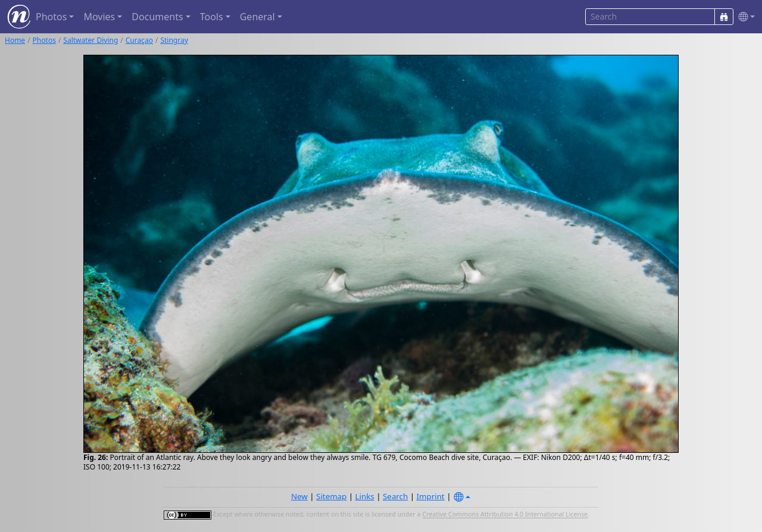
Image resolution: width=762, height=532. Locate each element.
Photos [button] (51, 17)
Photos (44, 40)
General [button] (257, 17)
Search (395, 496)
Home (15, 40)
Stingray (174, 40)
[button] (744, 17)
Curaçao (139, 40)
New (299, 496)
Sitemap (331, 496)
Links (365, 496)
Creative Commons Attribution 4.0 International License (505, 515)
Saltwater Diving (90, 40)
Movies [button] (99, 17)
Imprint (431, 496)
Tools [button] (212, 17)
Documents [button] (157, 17)
